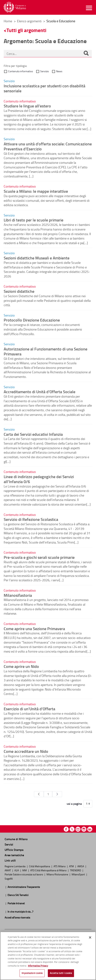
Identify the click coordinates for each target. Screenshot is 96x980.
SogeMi (9, 878)
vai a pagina (74, 804)
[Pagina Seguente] (57, 794)
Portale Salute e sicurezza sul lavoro (24, 874)
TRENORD (76, 870)
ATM (72, 866)
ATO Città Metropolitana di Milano (49, 870)
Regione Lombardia (15, 866)
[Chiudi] (90, 937)
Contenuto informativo (20, 71)
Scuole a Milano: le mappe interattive (36, 191)
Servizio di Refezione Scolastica (31, 519)
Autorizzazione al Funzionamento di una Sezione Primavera (46, 351)
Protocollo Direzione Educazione (32, 320)
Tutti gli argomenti (26, 30)
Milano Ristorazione (58, 874)
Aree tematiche (14, 855)
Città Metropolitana (40, 866)
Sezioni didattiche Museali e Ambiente (37, 258)
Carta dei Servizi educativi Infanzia (33, 434)
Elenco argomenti (30, 21)
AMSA (81, 866)
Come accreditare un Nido (26, 751)
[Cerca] (86, 54)
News (59, 71)
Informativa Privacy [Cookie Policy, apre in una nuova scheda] (38, 966)
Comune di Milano (16, 839)
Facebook (66, 829)
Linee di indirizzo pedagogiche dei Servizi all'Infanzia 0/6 (39, 479)
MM (25, 870)
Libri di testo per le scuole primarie (34, 220)
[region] (48, 956)
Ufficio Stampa (14, 850)
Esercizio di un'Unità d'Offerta (29, 709)
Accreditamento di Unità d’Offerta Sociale (40, 392)
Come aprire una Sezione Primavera (34, 628)
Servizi (9, 844)
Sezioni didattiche (19, 291)
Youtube (78, 829)
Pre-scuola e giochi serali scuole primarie (39, 557)
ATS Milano (60, 866)
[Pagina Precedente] (39, 794)
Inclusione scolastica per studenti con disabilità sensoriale (44, 88)
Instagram (84, 829)
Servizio (44, 71)
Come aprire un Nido (21, 666)
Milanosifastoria (18, 595)
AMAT (8, 870)
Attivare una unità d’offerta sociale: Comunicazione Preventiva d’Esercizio (48, 146)
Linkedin (90, 829)
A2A (17, 870)
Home (8, 21)
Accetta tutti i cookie (61, 973)
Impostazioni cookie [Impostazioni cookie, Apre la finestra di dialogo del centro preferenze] (32, 973)
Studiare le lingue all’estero (27, 106)
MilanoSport (79, 874)
